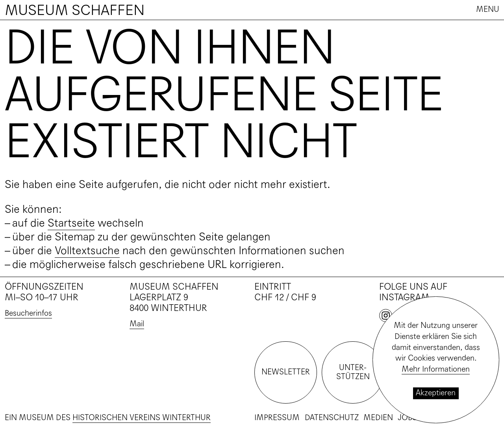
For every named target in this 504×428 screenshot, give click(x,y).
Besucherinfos (28, 313)
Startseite (71, 223)
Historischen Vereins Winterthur (142, 418)
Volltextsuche (87, 251)
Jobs (407, 418)
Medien (378, 418)
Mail (137, 324)
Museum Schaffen (75, 10)
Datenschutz (332, 418)
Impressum (277, 418)
